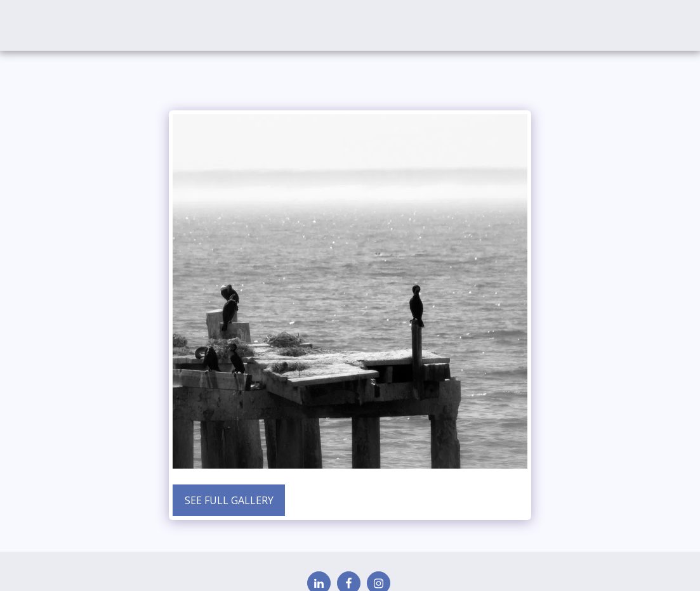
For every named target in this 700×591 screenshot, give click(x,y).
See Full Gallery (229, 500)
